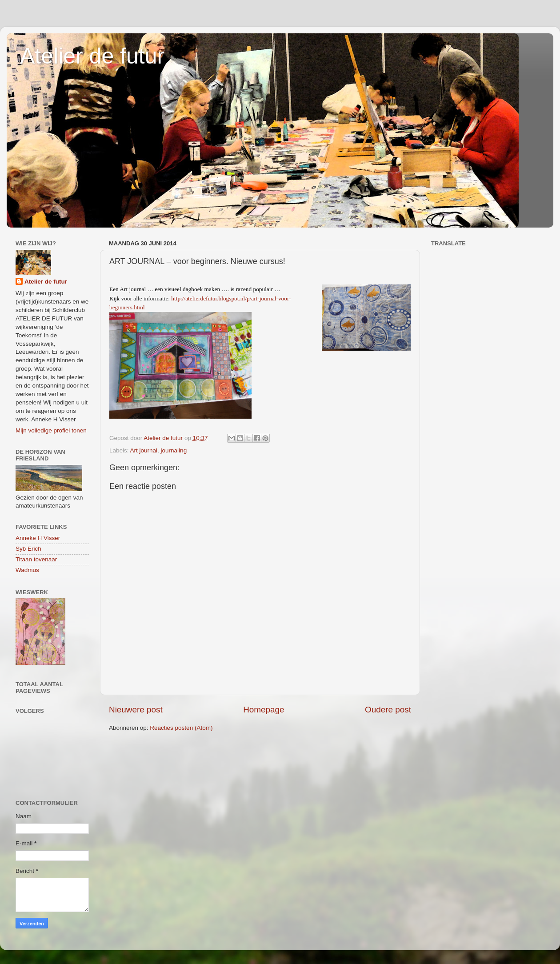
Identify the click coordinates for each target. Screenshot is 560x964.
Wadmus (27, 570)
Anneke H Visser (38, 538)
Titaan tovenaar (36, 559)
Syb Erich (28, 549)
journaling (174, 450)
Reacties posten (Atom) (181, 728)
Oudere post (388, 710)
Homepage (264, 710)
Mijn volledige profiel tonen (51, 430)
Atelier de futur (92, 56)
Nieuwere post (136, 710)
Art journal (144, 450)
